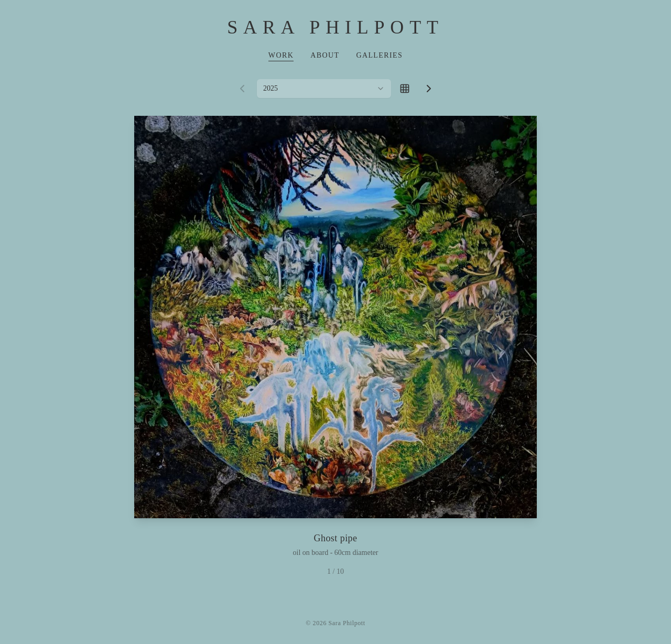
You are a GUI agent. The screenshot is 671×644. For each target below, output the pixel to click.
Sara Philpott (335, 27)
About (325, 55)
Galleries (379, 55)
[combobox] (324, 89)
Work (281, 55)
